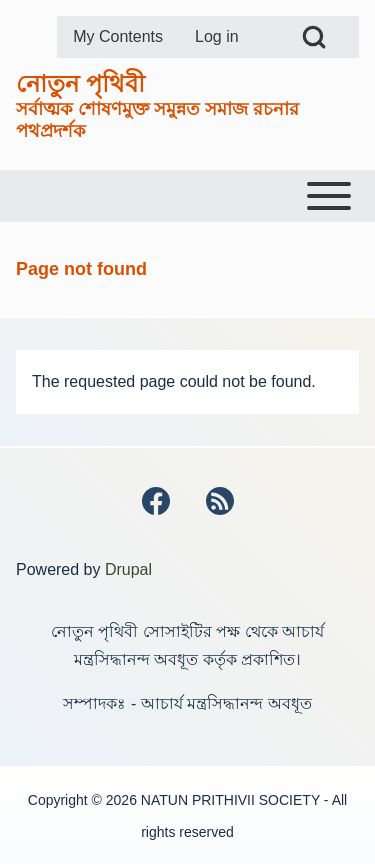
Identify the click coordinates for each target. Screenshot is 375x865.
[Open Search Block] (314, 37)
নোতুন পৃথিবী (80, 83)
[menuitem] (118, 37)
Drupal (128, 569)
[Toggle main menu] (187, 196)
